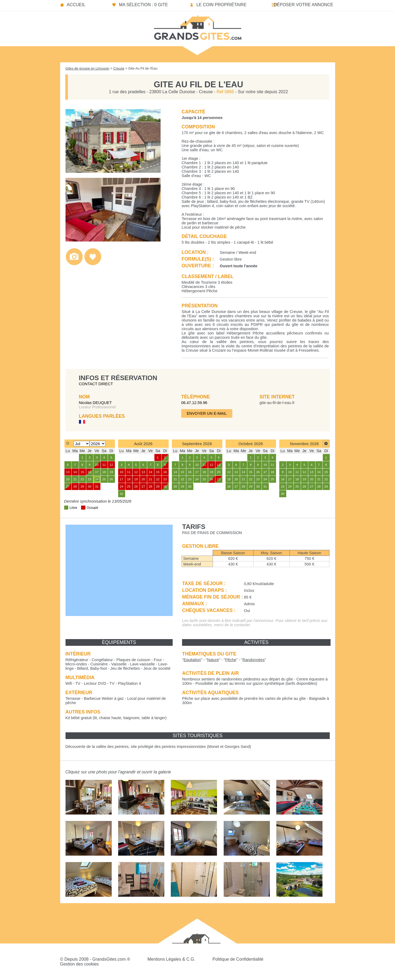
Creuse (119, 68)
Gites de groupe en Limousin (88, 68)
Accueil (76, 5)
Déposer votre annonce (303, 5)
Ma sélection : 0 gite (143, 5)
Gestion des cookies (79, 964)
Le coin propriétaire (221, 5)
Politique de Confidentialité (238, 959)
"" (192, 660)
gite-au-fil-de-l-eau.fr (277, 403)
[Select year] (98, 444)
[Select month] (81, 444)
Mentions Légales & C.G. (171, 959)
